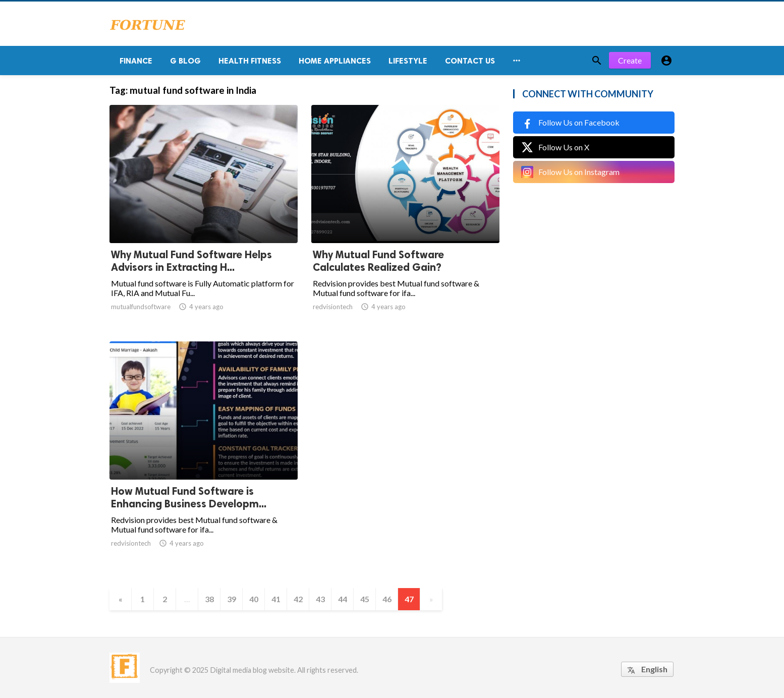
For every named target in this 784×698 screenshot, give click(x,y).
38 (209, 599)
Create (630, 60)
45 (365, 599)
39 (232, 599)
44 (343, 599)
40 (254, 599)
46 (387, 599)
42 (298, 599)
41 (276, 599)
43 (320, 599)
